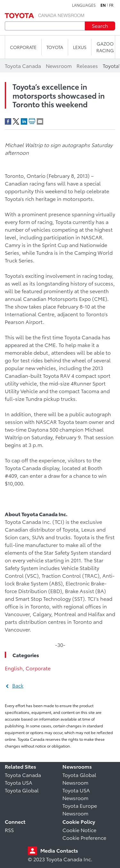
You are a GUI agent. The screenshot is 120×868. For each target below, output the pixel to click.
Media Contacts (59, 850)
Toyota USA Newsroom (76, 794)
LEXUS (80, 47)
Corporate (38, 668)
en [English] (103, 5)
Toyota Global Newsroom (79, 778)
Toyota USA (19, 782)
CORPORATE (23, 47)
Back (18, 685)
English (14, 668)
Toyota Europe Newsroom (80, 809)
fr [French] (111, 5)
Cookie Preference (84, 837)
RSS (9, 830)
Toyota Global (22, 790)
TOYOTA (55, 47)
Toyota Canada (23, 775)
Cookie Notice (79, 830)
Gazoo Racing (105, 47)
